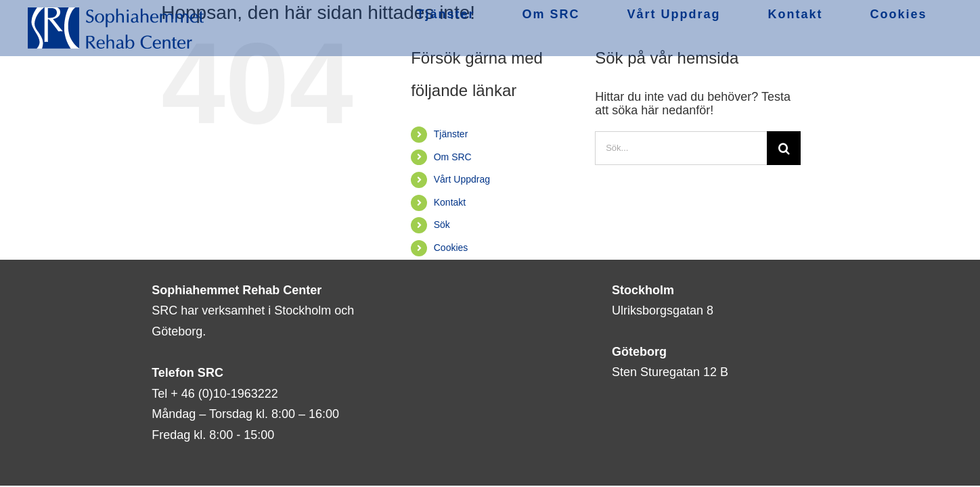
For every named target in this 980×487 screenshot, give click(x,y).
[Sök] (784, 148)
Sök (442, 225)
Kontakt (450, 202)
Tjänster (451, 134)
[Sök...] (681, 148)
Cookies (451, 248)
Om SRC (453, 157)
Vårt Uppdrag (462, 179)
